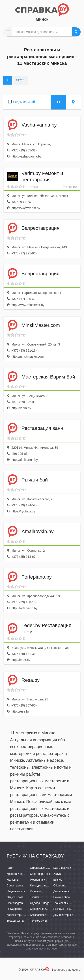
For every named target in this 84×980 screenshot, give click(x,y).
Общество (60, 886)
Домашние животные (67, 891)
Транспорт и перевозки (68, 903)
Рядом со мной (24, 102)
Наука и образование (67, 897)
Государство (14, 909)
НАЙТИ (76, 32)
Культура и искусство (43, 886)
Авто (10, 868)
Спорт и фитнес (40, 874)
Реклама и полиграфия (68, 909)
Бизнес (58, 880)
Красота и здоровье (19, 874)
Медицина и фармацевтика (47, 880)
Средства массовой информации (27, 886)
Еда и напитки (62, 868)
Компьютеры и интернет (22, 915)
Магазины (13, 880)
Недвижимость (16, 891)
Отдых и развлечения (20, 897)
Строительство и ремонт (45, 868)
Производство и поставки (23, 903)
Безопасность (39, 915)
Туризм (34, 897)
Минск (42, 19)
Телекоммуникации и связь (47, 921)
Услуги (57, 874)
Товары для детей (18, 921)
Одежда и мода (40, 903)
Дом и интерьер (63, 915)
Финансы (36, 891)
